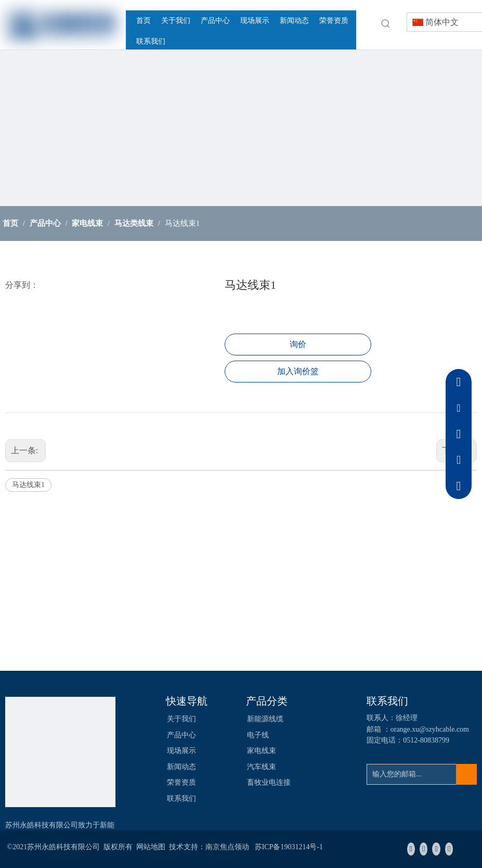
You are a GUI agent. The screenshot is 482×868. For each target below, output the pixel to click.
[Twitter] (436, 849)
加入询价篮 (298, 371)
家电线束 (262, 751)
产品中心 (181, 735)
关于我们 (181, 719)
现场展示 (181, 751)
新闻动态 (181, 767)
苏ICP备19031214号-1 (289, 847)
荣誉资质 (181, 782)
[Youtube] (449, 849)
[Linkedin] (424, 849)
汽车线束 (262, 767)
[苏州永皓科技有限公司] (60, 752)
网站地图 (151, 847)
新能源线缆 (265, 719)
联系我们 (181, 799)
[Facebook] (411, 849)
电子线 (258, 735)
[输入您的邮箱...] (411, 774)
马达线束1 (28, 485)
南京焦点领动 (227, 847)
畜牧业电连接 (269, 782)
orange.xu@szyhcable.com (430, 729)
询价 (298, 344)
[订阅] (466, 774)
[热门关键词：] (386, 23)
